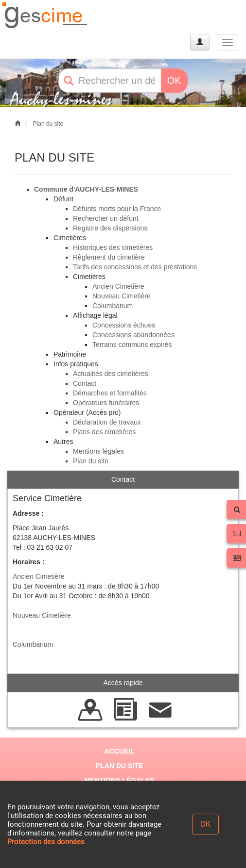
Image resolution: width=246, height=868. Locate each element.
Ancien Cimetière (118, 286)
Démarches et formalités (110, 393)
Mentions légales (98, 451)
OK (174, 81)
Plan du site (48, 124)
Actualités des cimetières (111, 374)
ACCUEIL (119, 751)
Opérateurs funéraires (106, 403)
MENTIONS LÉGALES (120, 780)
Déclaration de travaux (107, 422)
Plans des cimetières (104, 432)
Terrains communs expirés (132, 344)
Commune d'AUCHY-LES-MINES (86, 189)
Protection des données (46, 842)
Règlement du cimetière (109, 257)
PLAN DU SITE (119, 766)
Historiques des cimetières (113, 247)
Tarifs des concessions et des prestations (135, 267)
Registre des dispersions (110, 228)
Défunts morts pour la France (117, 209)
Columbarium (113, 306)
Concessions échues (124, 325)
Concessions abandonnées (133, 335)
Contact (85, 383)
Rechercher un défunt (106, 218)
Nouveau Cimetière (122, 296)
